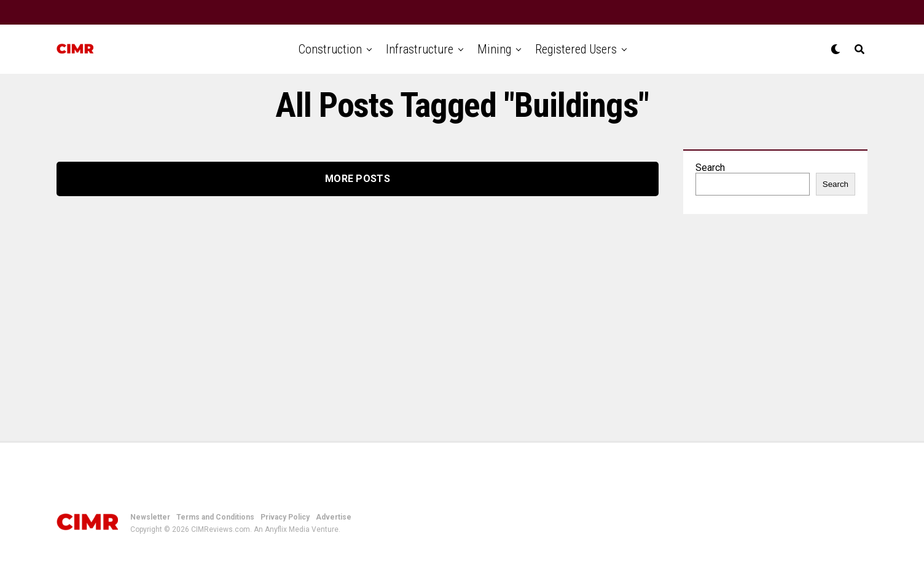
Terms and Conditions (215, 517)
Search (710, 168)
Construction (330, 49)
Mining (494, 49)
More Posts (358, 179)
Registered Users (576, 49)
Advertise (334, 517)
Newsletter (150, 517)
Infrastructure (420, 49)
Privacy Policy (285, 517)
